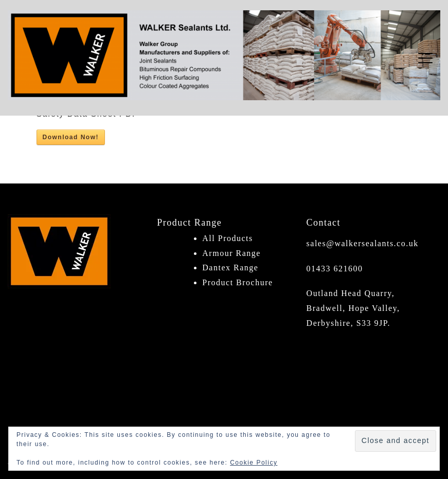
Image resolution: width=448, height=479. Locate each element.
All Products (227, 238)
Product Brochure (237, 282)
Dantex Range (230, 268)
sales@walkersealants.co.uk (363, 243)
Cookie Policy (254, 463)
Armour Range (231, 253)
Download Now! (71, 137)
